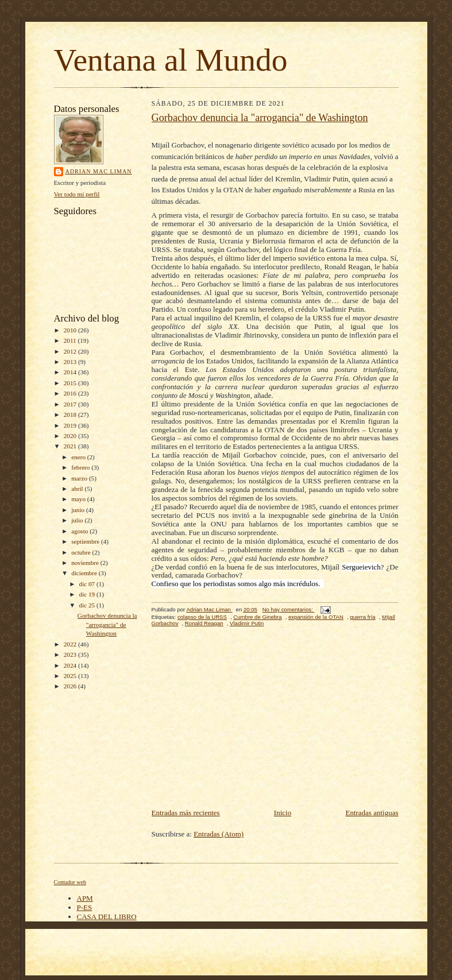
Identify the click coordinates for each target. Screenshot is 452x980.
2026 (71, 686)
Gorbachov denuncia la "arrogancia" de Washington (107, 624)
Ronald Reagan (204, 623)
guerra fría (362, 617)
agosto (80, 531)
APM (85, 898)
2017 (71, 404)
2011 (71, 340)
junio (79, 510)
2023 (71, 654)
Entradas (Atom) (219, 834)
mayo (79, 499)
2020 (71, 436)
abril (78, 489)
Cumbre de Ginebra (257, 617)
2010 (71, 330)
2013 (71, 362)
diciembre (85, 573)
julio (78, 520)
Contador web (70, 882)
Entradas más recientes (186, 813)
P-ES (85, 907)
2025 (71, 676)
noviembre (86, 563)
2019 (71, 425)
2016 (71, 393)
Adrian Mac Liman (99, 171)
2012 (71, 351)
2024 (71, 665)
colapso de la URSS (202, 617)
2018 (71, 415)
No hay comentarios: (289, 609)
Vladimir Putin (247, 623)
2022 (71, 644)
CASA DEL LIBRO (107, 917)
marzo (80, 478)
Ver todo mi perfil (77, 194)
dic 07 (88, 584)
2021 (71, 446)
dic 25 (88, 605)
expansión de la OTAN (316, 617)
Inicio (283, 813)
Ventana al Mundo (171, 60)
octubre (82, 552)
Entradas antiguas (372, 813)
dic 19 (88, 594)
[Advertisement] (275, 721)
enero (79, 457)
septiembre (86, 541)
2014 (71, 372)
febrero (81, 467)
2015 (71, 383)
